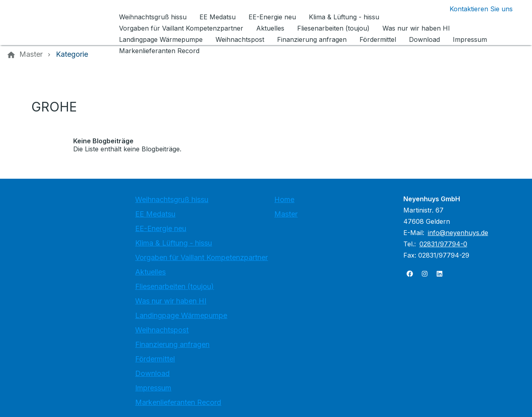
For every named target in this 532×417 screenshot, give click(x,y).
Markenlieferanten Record (178, 402)
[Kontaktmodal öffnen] (475, 9)
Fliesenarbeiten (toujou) (175, 286)
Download (152, 373)
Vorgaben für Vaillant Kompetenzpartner (201, 257)
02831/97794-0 (443, 244)
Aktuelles (150, 272)
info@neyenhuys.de (458, 233)
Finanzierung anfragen (172, 344)
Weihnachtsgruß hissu (172, 199)
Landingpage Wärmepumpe (181, 315)
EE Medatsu (155, 214)
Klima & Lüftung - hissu (174, 243)
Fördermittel (155, 359)
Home (284, 199)
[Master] (31, 54)
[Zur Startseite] (61, 23)
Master (286, 214)
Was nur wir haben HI (171, 301)
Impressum (153, 388)
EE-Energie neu (161, 228)
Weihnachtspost (162, 330)
